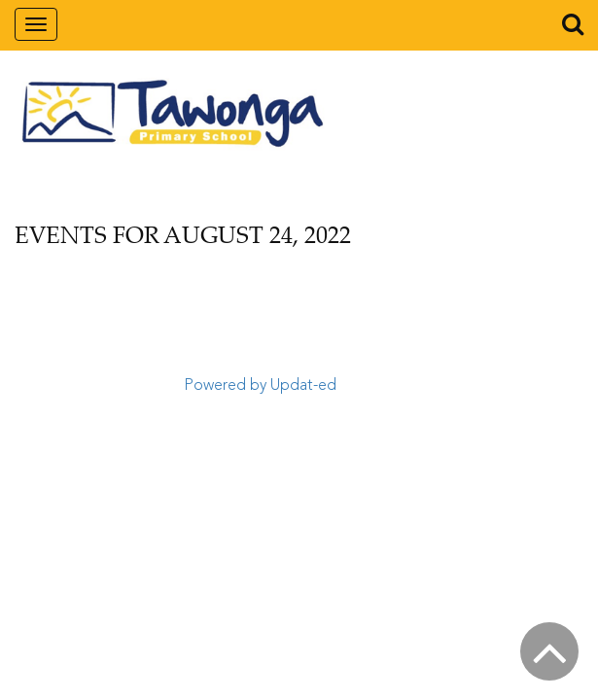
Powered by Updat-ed (260, 386)
